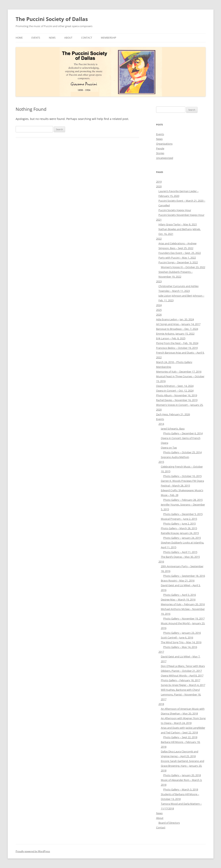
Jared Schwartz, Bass (173, 429)
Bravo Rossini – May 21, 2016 (178, 581)
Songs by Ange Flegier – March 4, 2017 (183, 685)
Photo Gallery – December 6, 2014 (183, 433)
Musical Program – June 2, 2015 (179, 519)
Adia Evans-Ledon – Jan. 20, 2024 (175, 319)
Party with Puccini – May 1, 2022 (177, 258)
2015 (161, 462)
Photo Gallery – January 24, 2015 (182, 538)
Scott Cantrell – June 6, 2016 (177, 637)
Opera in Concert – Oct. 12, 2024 (175, 391)
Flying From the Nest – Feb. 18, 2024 (177, 343)
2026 (159, 315)
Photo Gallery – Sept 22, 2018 (180, 737)
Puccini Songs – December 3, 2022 (178, 262)
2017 (161, 652)
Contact (87, 38)
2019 (159, 182)
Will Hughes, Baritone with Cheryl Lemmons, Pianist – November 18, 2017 (181, 694)
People (160, 148)
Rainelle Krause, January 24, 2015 (180, 533)
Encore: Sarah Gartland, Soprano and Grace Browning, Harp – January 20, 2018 (183, 766)
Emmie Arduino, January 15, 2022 (175, 334)
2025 (159, 310)
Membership (109, 38)
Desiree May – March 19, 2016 (178, 600)
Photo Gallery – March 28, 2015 (179, 528)
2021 (159, 220)
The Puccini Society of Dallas (52, 19)
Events (36, 38)
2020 (159, 186)
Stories (160, 153)
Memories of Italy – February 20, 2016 (183, 604)
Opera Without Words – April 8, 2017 (182, 675)
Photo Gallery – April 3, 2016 (180, 595)
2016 (161, 562)
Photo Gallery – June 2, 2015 (179, 524)
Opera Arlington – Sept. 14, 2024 (175, 386)
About (68, 38)
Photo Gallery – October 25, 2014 (182, 452)
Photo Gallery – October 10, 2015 (182, 476)
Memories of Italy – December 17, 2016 (179, 372)
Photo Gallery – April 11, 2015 (180, 552)
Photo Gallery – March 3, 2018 (181, 789)
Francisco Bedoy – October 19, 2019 (177, 348)
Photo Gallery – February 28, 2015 (183, 500)
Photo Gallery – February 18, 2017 (181, 680)
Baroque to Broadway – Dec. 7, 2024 (177, 329)
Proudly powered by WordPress (33, 851)
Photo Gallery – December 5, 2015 (183, 514)
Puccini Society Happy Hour (175, 210)
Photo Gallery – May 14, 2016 (180, 647)
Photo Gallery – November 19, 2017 (184, 619)
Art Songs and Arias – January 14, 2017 (178, 324)
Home (19, 38)
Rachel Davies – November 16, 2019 (177, 400)
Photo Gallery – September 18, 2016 (184, 576)
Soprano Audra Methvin (175, 457)
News (52, 38)
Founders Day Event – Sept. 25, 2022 (180, 253)
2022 (159, 239)
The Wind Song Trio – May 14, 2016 (181, 642)
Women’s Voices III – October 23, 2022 (183, 267)
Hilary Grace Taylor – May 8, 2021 (178, 224)
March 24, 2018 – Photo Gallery (174, 362)
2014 (161, 424)
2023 (159, 281)
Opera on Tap (169, 448)
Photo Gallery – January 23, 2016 (182, 633)
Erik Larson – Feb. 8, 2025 (171, 338)
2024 (159, 305)
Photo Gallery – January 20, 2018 (182, 775)
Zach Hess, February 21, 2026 (173, 414)
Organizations (164, 144)
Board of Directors (169, 823)
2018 (161, 704)
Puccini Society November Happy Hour (181, 215)
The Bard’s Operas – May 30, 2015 (180, 557)
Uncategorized (165, 158)
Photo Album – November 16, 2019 (177, 395)
